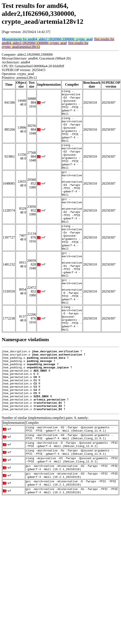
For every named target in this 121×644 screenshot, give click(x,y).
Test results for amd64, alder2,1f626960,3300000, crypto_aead (58, 41)
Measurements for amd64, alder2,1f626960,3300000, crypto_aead (47, 39)
